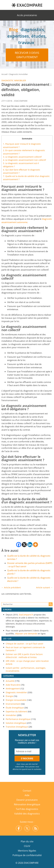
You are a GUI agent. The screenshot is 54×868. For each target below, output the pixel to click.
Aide (27, 795)
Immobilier (11, 715)
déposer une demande (26, 634)
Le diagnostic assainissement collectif (22, 157)
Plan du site (27, 841)
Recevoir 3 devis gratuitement (27, 55)
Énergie (9, 696)
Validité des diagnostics (27, 814)
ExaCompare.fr (26, 615)
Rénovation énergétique (27, 804)
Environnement (13, 704)
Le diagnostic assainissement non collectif (24, 160)
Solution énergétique (16, 723)
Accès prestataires (27, 15)
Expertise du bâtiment (16, 711)
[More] (35, 545)
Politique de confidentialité (27, 855)
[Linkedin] (30, 545)
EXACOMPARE (21, 101)
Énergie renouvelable (16, 700)
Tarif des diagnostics (27, 809)
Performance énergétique (18, 719)
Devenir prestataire (27, 800)
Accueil (4, 74)
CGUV (27, 846)
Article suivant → (44, 587)
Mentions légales (27, 851)
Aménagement (13, 689)
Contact (27, 791)
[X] (24, 545)
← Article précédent (11, 587)
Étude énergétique (15, 708)
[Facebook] (19, 545)
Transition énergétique (17, 727)
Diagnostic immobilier (19, 74)
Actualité (10, 681)
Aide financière (13, 685)
